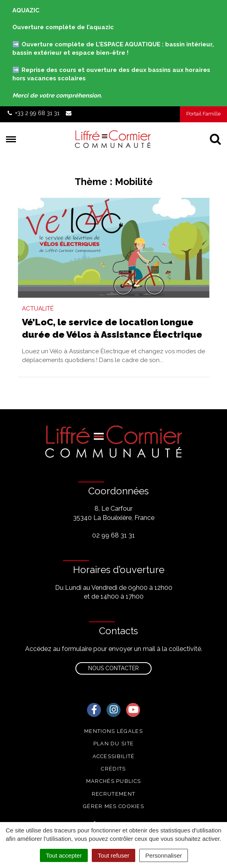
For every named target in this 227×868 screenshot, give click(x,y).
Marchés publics (114, 781)
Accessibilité (114, 756)
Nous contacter (113, 668)
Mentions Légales (113, 731)
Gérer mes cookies (113, 806)
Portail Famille (203, 114)
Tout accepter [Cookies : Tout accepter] (64, 855)
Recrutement (113, 794)
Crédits (113, 769)
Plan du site (114, 744)
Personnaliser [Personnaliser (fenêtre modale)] (164, 855)
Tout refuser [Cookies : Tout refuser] (113, 855)
